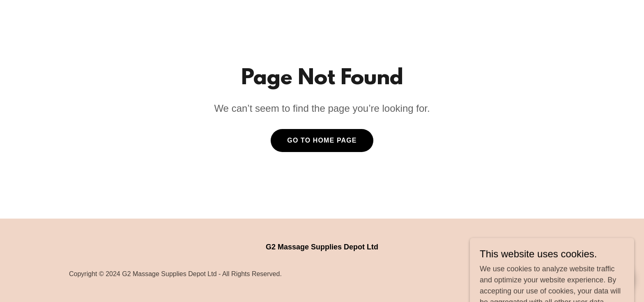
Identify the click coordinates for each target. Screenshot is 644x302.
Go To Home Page (322, 140)
